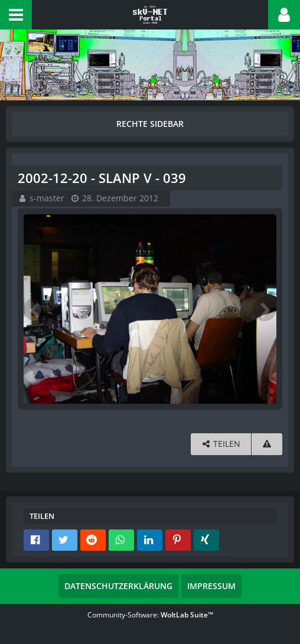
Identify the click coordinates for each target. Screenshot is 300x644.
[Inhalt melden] (267, 444)
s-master (47, 198)
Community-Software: (150, 615)
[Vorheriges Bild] (35, 309)
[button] (16, 15)
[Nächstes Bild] (265, 309)
